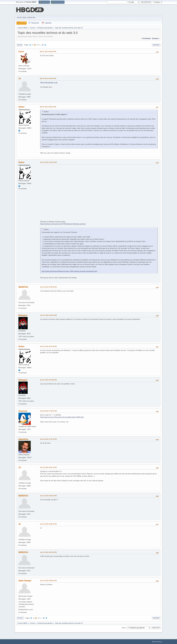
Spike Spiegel (25, 580)
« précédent (146, 38)
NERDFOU (23, 287)
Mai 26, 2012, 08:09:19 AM (48, 107)
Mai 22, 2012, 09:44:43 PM (48, 78)
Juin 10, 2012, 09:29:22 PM (48, 495)
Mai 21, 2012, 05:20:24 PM (48, 51)
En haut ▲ (159, 641)
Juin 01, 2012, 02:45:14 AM (48, 315)
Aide (154, 641)
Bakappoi (23, 315)
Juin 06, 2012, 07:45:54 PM (48, 411)
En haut (20, 618)
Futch (21, 51)
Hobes (21, 107)
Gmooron (23, 411)
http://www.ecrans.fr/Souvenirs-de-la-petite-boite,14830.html (62, 417)
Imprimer (156, 45)
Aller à (124, 627)
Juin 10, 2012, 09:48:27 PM (48, 524)
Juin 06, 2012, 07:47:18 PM (48, 439)
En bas (20, 45)
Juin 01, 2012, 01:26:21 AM (48, 162)
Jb (20, 78)
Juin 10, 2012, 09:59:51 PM (48, 580)
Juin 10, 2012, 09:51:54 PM (48, 552)
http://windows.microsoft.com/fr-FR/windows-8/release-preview (63, 224)
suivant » (156, 38)
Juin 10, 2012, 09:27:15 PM (48, 467)
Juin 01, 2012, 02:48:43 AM (48, 380)
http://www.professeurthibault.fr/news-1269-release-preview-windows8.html (69, 271)
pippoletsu (23, 439)
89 (43, 45)
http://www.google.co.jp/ (49, 82)
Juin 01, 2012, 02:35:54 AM (48, 287)
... (41, 45)
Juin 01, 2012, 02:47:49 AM (48, 346)
